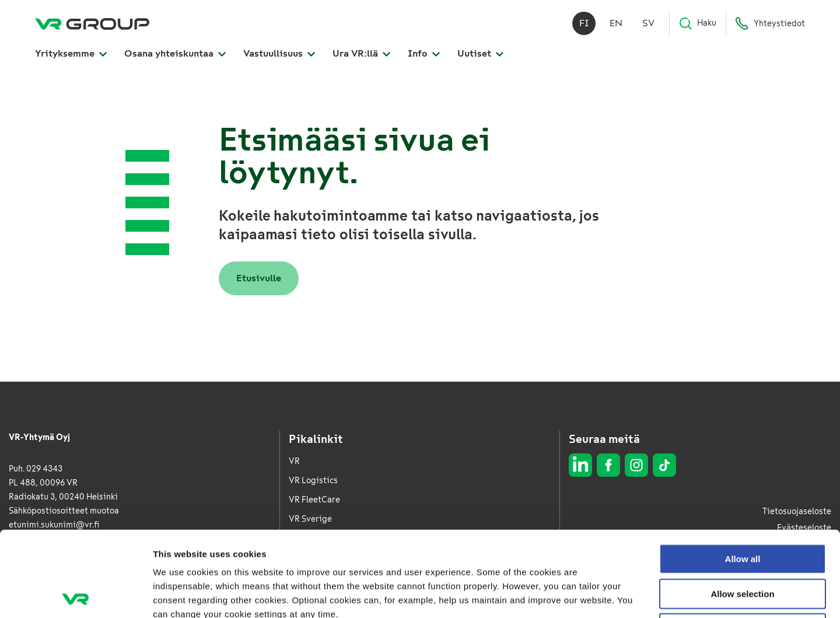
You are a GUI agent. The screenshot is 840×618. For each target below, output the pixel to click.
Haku (697, 23)
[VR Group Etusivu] (92, 23)
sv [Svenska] (648, 23)
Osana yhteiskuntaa (175, 53)
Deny (743, 543)
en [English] (616, 23)
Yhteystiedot (770, 23)
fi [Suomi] (584, 23)
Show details (612, 595)
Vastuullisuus (279, 53)
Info (424, 53)
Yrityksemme (71, 53)
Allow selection (742, 509)
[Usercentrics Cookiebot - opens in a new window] (76, 595)
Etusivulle (259, 278)
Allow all (743, 474)
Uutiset (480, 53)
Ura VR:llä (361, 53)
